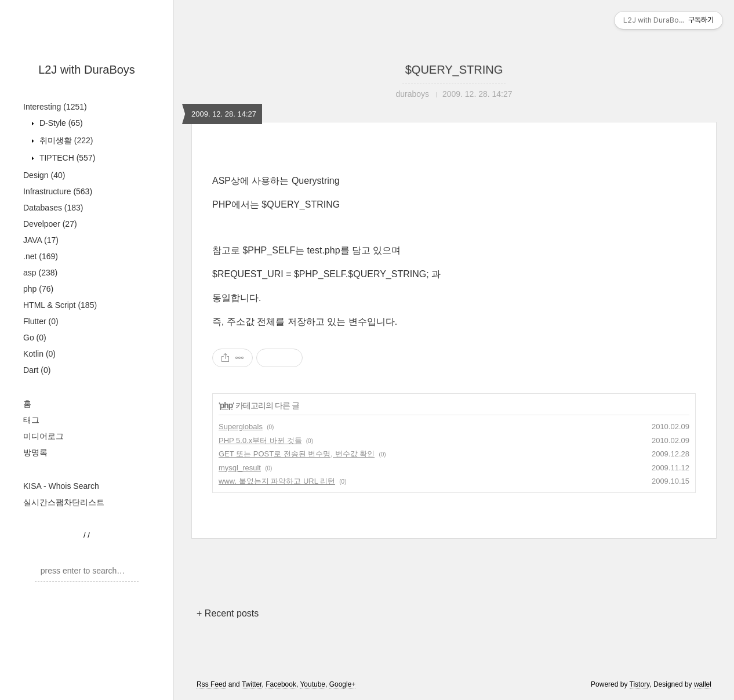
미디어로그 (43, 436)
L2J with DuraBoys (87, 70)
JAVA (41, 240)
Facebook (281, 684)
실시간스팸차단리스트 (64, 502)
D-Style (60, 123)
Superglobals (241, 427)
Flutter (41, 321)
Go (35, 338)
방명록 (35, 452)
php (38, 289)
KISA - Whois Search (61, 486)
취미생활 (65, 140)
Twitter (252, 684)
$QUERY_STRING (454, 70)
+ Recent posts (228, 613)
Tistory (640, 684)
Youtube (313, 684)
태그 (31, 420)
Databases (53, 208)
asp (40, 273)
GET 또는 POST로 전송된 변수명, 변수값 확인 (297, 454)
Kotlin (39, 354)
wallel (703, 684)
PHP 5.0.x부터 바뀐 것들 (260, 440)
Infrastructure (58, 191)
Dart (37, 370)
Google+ (343, 684)
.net (41, 256)
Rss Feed (211, 684)
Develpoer (50, 224)
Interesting (55, 107)
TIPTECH (66, 158)
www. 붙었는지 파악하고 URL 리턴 (277, 481)
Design (44, 175)
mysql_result (240, 468)
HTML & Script (60, 305)
